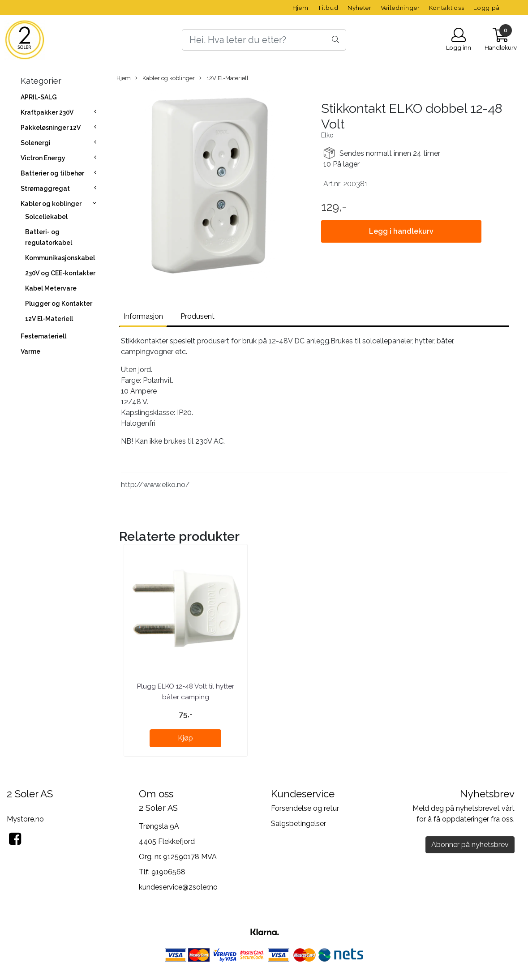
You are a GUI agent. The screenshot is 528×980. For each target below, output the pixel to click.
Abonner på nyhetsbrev (470, 845)
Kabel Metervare (51, 288)
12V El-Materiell (49, 319)
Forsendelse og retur (305, 808)
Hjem (300, 8)
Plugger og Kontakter (59, 304)
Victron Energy (43, 158)
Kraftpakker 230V (47, 112)
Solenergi (36, 143)
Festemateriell (43, 336)
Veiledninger (400, 8)
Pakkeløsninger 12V (51, 128)
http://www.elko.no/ (155, 485)
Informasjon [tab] (143, 316)
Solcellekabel (46, 217)
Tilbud (328, 8)
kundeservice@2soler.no (178, 887)
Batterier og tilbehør (52, 173)
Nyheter (360, 8)
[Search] (264, 40)
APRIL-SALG (39, 97)
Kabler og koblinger (51, 204)
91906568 (168, 872)
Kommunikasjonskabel (60, 258)
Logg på (487, 8)
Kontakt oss (447, 8)
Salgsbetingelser (298, 824)
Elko (327, 135)
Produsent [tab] (197, 316)
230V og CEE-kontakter (60, 273)
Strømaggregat (45, 188)
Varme (30, 351)
